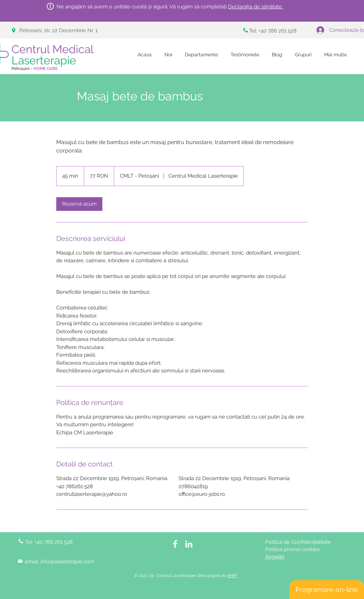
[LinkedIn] (189, 544)
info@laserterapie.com (67, 562)
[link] (79, 204)
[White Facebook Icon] (175, 544)
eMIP (232, 576)
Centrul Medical (54, 55)
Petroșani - (35, 69)
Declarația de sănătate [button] (256, 7)
